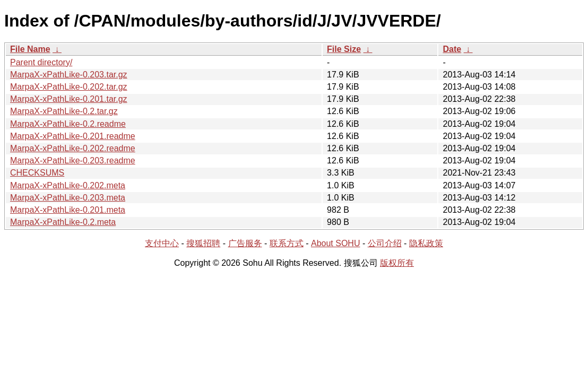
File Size (344, 49)
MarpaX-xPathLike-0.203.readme (73, 160)
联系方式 (287, 243)
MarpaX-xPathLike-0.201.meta (68, 210)
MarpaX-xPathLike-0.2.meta (63, 222)
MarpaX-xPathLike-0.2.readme (68, 124)
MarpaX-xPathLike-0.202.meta (68, 185)
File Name (30, 49)
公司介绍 (385, 243)
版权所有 (397, 263)
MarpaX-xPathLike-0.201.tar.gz (69, 99)
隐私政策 (426, 243)
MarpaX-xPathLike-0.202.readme (73, 148)
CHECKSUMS (37, 173)
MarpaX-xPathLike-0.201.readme (73, 136)
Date (452, 49)
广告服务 (245, 243)
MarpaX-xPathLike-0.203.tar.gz (69, 75)
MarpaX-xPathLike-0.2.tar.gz (64, 111)
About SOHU (335, 243)
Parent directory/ (41, 62)
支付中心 (162, 243)
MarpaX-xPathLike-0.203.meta (68, 198)
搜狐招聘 (203, 243)
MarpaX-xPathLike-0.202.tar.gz (69, 87)
